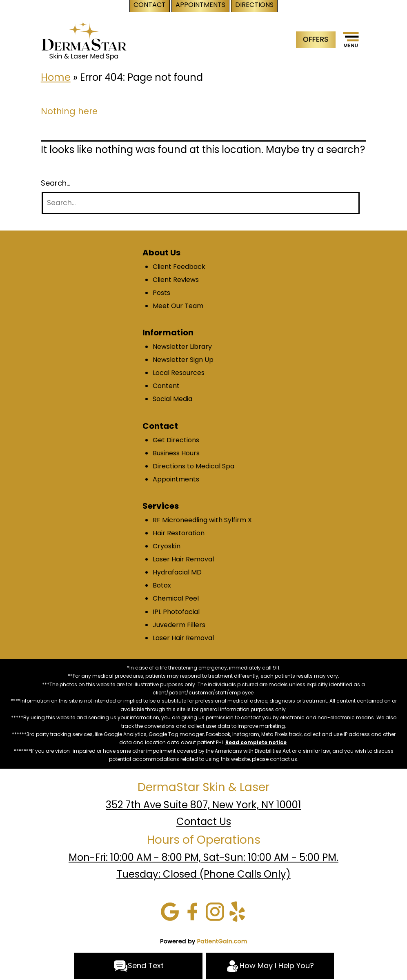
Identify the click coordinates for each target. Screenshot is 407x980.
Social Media (172, 399)
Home (56, 77)
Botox (162, 585)
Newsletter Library (182, 347)
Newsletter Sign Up (183, 360)
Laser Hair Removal (183, 559)
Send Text (139, 966)
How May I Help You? (270, 966)
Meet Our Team (178, 306)
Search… (56, 183)
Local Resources (179, 373)
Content (166, 386)
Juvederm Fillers (179, 625)
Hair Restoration (179, 533)
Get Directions (176, 440)
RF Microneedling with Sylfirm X (202, 520)
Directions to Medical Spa (193, 466)
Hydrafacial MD (177, 572)
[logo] (84, 40)
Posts (161, 293)
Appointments (176, 479)
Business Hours (176, 453)
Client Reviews (176, 280)
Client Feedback (179, 267)
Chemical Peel (176, 598)
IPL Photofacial (176, 612)
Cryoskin (167, 546)
